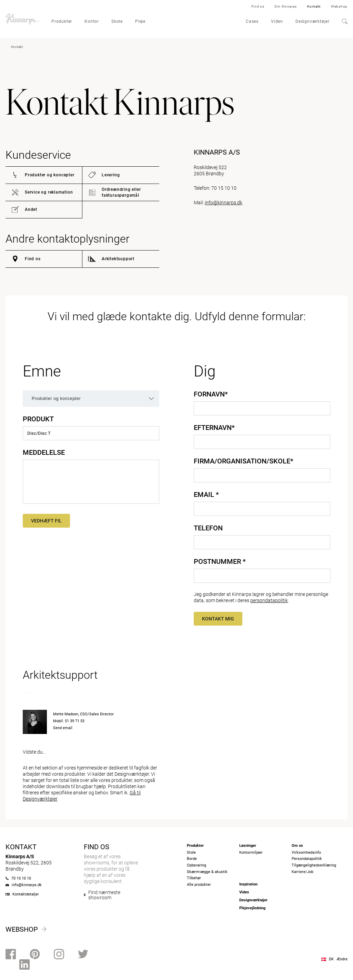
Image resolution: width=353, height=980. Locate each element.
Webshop (339, 6)
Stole (191, 852)
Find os (258, 6)
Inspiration (248, 884)
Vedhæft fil (46, 521)
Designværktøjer (312, 21)
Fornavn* (211, 394)
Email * (206, 494)
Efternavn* (214, 428)
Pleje (140, 21)
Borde (192, 859)
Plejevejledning (252, 908)
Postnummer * (220, 561)
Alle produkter (199, 885)
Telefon (208, 528)
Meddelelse (44, 452)
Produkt (38, 419)
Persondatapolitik (307, 859)
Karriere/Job (302, 872)
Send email (63, 728)
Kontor (92, 21)
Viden (277, 21)
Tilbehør (194, 878)
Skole (117, 21)
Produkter (62, 21)
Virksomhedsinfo (306, 852)
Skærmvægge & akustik (207, 872)
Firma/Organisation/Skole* (244, 461)
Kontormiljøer (251, 852)
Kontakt (314, 6)
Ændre (342, 959)
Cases (252, 21)
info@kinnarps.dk (224, 203)
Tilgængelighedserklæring (314, 865)
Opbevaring (196, 865)
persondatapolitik (269, 600)
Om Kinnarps (286, 6)
